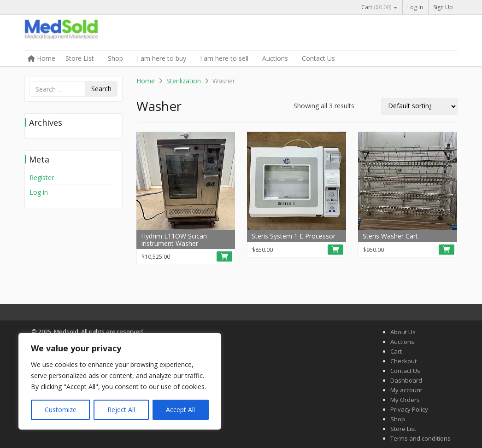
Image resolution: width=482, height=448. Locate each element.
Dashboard (406, 380)
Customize (61, 410)
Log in (415, 7)
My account (406, 390)
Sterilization (184, 81)
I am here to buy (162, 58)
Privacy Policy (409, 409)
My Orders (405, 400)
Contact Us (318, 58)
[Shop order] (419, 107)
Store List (80, 58)
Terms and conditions (420, 438)
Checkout (403, 361)
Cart (379, 7)
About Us (403, 332)
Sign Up (443, 7)
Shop (115, 58)
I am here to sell (224, 58)
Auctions (275, 58)
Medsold (94, 33)
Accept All (180, 410)
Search (101, 89)
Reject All (121, 410)
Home (41, 58)
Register (42, 177)
